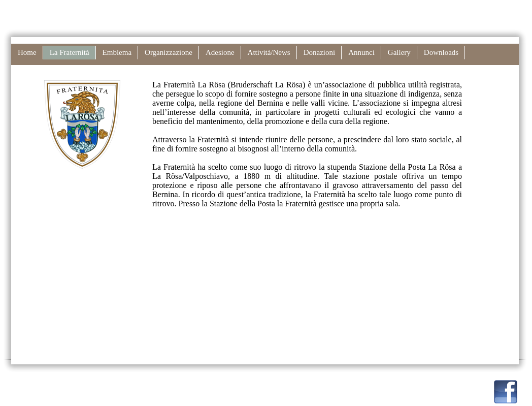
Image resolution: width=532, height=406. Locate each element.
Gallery (399, 52)
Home (27, 52)
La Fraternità (70, 52)
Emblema (117, 52)
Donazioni (319, 52)
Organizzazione (169, 52)
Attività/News (269, 52)
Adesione (220, 52)
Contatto (320, 9)
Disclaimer (390, 9)
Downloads (441, 52)
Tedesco (473, 9)
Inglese (508, 9)
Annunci (361, 52)
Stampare (433, 9)
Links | (358, 9)
